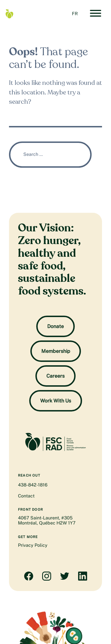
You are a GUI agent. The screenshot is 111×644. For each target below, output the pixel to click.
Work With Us (56, 401)
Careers (55, 376)
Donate (55, 326)
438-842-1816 (33, 485)
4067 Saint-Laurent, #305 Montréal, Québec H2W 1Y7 (47, 520)
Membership (56, 351)
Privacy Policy (33, 545)
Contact (26, 496)
